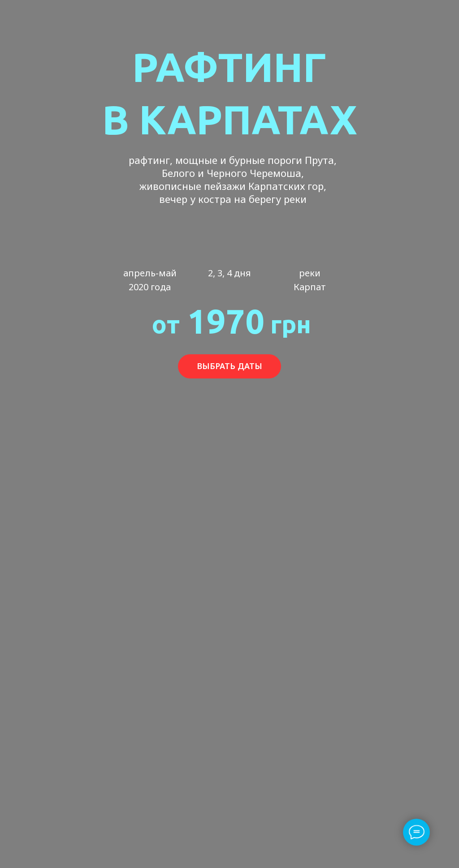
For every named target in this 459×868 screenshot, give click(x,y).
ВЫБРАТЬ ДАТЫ (229, 366)
